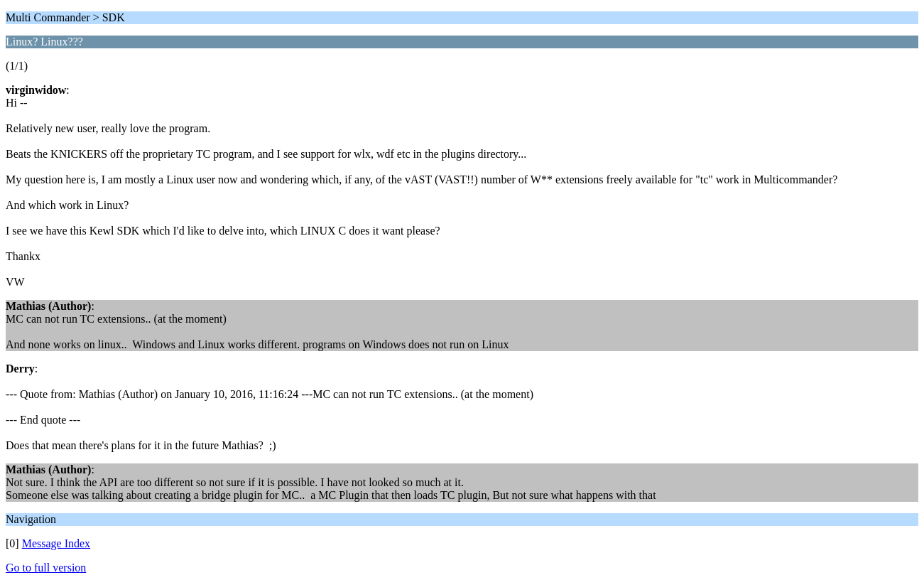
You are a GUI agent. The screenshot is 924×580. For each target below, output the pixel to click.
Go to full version (46, 568)
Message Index (56, 543)
